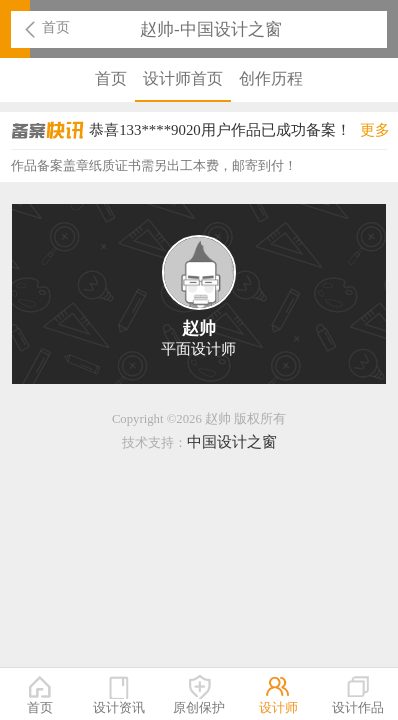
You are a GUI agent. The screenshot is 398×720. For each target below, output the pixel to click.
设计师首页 (183, 78)
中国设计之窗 (232, 442)
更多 (375, 130)
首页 (56, 27)
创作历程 (271, 78)
